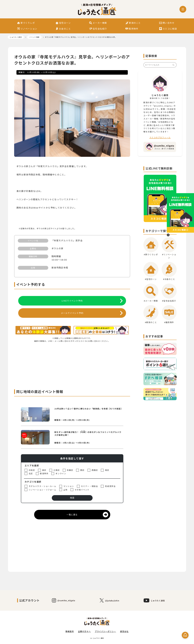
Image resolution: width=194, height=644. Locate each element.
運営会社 (124, 631)
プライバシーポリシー (105, 631)
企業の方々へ (84, 631)
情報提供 (70, 631)
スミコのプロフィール (160, 138)
